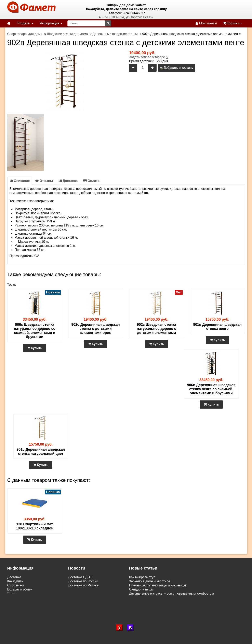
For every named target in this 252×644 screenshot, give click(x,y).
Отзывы (44, 181)
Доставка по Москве (83, 585)
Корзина (232, 23)
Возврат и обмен (20, 589)
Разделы (25, 23)
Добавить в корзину (177, 68)
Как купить (15, 581)
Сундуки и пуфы (141, 589)
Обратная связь (140, 17)
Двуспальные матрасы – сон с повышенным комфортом (171, 593)
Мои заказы (206, 23)
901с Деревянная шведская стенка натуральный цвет (41, 452)
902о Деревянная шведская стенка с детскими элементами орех (95, 329)
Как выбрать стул (142, 577)
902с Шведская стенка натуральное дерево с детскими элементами (156, 329)
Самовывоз (16, 585)
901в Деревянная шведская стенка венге (217, 327)
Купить (35, 348)
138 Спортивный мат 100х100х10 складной (35, 526)
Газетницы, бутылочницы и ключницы (158, 585)
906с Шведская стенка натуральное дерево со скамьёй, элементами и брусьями (35, 331)
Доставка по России (83, 581)
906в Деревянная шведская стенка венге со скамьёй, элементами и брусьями (211, 389)
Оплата (91, 181)
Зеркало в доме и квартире (150, 581)
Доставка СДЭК (80, 577)
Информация (51, 23)
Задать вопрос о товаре (147, 57)
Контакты (14, 598)
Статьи (13, 593)
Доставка (68, 181)
